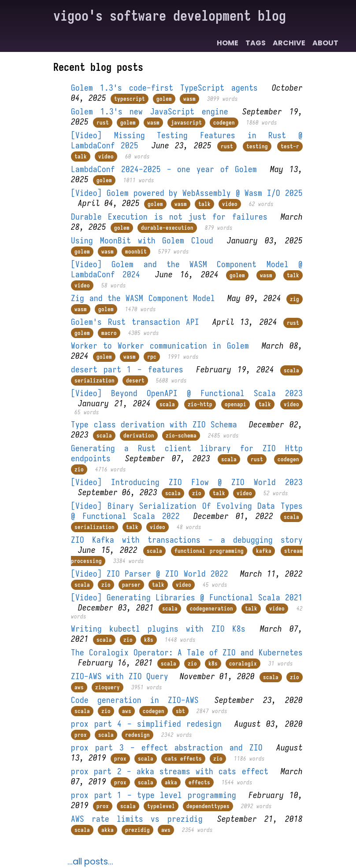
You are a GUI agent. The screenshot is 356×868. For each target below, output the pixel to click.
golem (164, 99)
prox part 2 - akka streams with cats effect (169, 771)
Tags (256, 43)
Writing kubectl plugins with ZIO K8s (158, 629)
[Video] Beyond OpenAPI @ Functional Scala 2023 (187, 393)
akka (171, 782)
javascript (186, 123)
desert (135, 381)
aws (79, 687)
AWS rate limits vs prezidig (137, 819)
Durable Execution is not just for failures (169, 217)
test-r (290, 146)
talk (81, 156)
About (325, 43)
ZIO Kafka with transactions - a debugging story (187, 540)
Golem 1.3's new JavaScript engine (149, 112)
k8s (149, 640)
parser (131, 585)
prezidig (137, 830)
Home (228, 43)
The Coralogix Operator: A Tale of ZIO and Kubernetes (187, 653)
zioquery (108, 687)
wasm (189, 99)
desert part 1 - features (127, 370)
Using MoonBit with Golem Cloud (142, 241)
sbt (180, 711)
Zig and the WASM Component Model (143, 298)
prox (81, 735)
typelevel (161, 806)
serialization (95, 381)
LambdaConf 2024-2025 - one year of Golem (164, 169)
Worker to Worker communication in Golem (160, 346)
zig (295, 299)
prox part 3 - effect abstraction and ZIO (167, 748)
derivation (139, 436)
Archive (289, 43)
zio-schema (181, 436)
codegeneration (211, 609)
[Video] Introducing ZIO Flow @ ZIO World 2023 (187, 482)
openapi (235, 404)
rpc (152, 357)
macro (109, 333)
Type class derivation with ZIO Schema (154, 425)
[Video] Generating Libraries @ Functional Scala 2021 (187, 598)
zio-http (200, 404)
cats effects (183, 759)
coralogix (243, 664)
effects (199, 782)
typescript (130, 99)
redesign (137, 735)
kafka (264, 551)
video (106, 156)
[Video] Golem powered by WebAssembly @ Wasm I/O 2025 (187, 193)
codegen (224, 123)
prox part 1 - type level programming (154, 795)
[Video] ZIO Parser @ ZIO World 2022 (149, 574)
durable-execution (167, 228)
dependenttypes (208, 806)
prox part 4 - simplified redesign (146, 724)
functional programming (209, 551)
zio (79, 469)
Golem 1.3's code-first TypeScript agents (164, 88)
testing (257, 146)
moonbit (136, 252)
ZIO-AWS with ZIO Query (120, 676)
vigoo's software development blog (170, 16)
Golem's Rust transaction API (135, 322)
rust (103, 123)
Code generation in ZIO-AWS (135, 700)
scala (291, 370)
